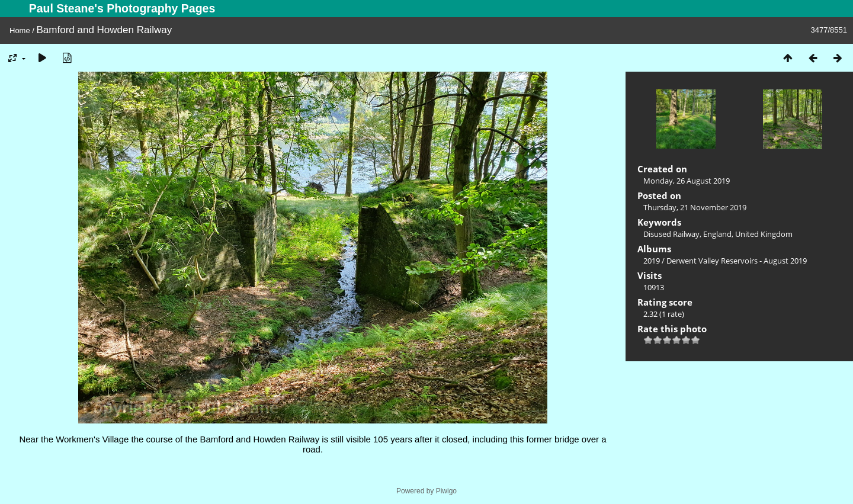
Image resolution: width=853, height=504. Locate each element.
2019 (652, 261)
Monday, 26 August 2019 (687, 181)
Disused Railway (671, 234)
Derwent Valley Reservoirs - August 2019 (737, 261)
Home (20, 31)
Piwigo (446, 491)
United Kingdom (764, 234)
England (717, 234)
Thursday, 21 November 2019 (695, 207)
